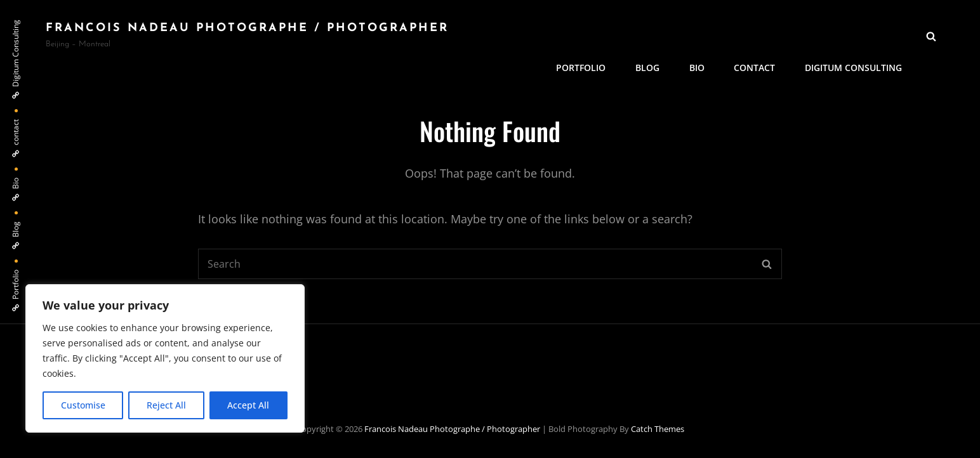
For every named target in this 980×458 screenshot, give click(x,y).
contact (756, 35)
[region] (165, 358)
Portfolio (586, 35)
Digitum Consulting (854, 35)
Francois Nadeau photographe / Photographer (247, 28)
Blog (651, 35)
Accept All (248, 405)
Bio (699, 35)
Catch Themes (658, 429)
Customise (83, 405)
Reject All (166, 405)
